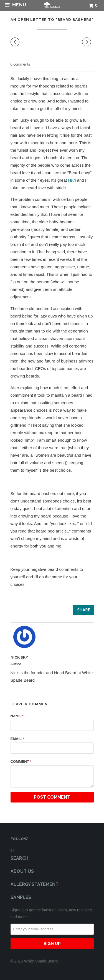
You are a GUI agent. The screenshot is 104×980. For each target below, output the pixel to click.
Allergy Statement (35, 884)
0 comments (20, 64)
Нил (72, 180)
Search (19, 858)
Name (17, 716)
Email (17, 739)
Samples (21, 897)
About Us (22, 871)
